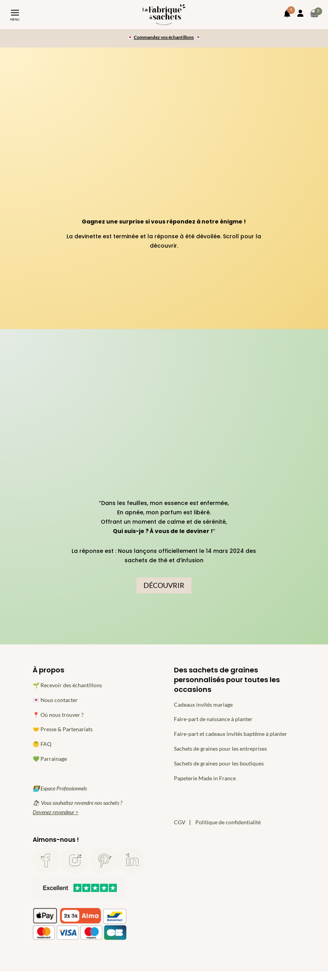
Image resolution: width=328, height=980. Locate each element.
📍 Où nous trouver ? (58, 715)
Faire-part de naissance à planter (213, 719)
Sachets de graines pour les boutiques (219, 763)
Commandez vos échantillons (164, 37)
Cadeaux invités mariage (203, 705)
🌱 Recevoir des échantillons (67, 685)
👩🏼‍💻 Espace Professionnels (60, 788)
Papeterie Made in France (205, 778)
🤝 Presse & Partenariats (63, 729)
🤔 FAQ (42, 744)
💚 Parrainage (50, 759)
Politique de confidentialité (228, 822)
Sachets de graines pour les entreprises (220, 749)
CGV (180, 822)
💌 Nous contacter (55, 700)
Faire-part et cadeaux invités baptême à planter (231, 734)
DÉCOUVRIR (164, 585)
